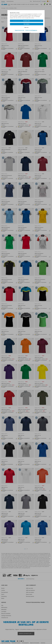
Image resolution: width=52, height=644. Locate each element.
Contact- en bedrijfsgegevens (31, 30)
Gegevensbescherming (19, 30)
